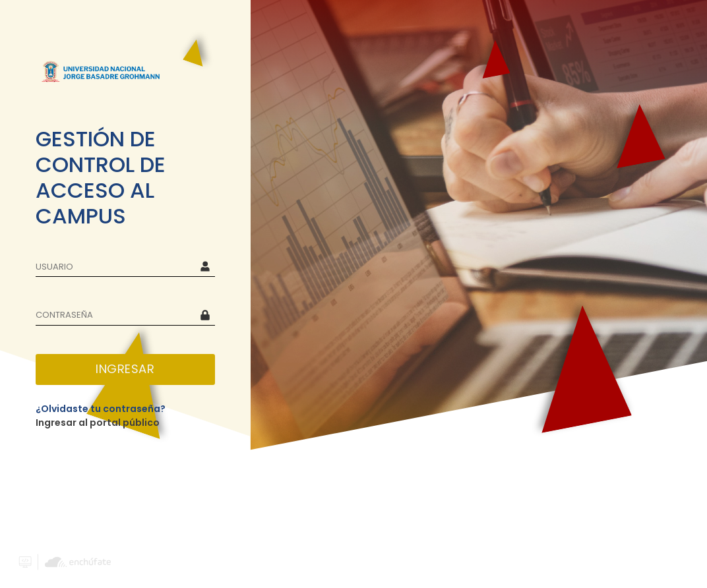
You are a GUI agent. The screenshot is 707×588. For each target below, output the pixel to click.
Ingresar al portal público (98, 423)
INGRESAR (125, 369)
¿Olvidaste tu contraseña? (101, 409)
